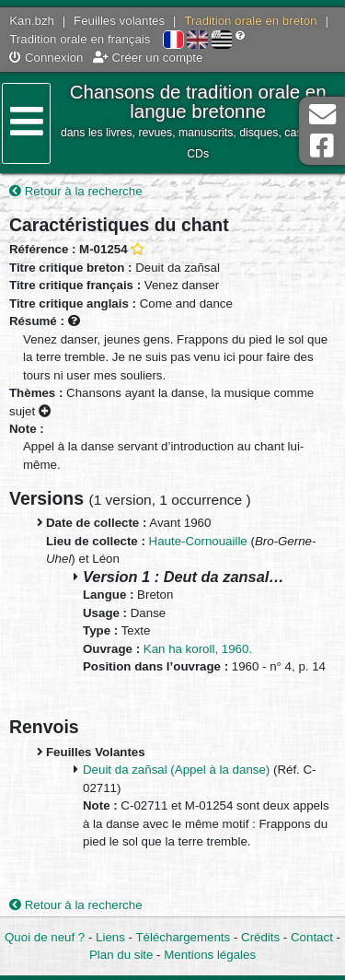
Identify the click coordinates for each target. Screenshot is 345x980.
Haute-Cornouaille (198, 541)
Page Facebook (322, 146)
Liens (110, 937)
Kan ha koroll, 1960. (198, 649)
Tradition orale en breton (250, 21)
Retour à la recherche (76, 191)
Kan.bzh (32, 21)
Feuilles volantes (119, 21)
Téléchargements (183, 937)
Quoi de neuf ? (45, 937)
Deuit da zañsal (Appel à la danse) (176, 770)
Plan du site (121, 955)
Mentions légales (210, 955)
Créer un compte (148, 58)
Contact (312, 937)
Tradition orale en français (80, 39)
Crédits (260, 937)
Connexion (46, 58)
